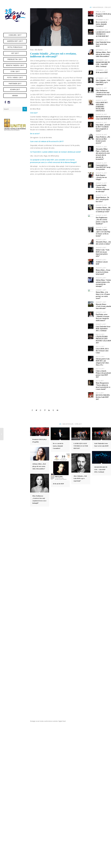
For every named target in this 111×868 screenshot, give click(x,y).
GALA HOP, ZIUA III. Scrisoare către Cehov (102, 351)
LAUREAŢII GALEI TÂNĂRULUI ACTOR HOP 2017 (103, 34)
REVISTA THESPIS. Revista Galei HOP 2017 (103, 397)
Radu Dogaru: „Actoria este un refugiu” (101, 177)
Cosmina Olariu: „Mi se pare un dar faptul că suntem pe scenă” (103, 210)
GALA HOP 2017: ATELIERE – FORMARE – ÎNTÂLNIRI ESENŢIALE (102, 107)
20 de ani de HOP (102, 72)
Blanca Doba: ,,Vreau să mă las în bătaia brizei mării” (103, 272)
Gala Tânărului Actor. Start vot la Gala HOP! (103, 44)
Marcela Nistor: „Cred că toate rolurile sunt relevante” (103, 306)
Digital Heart (62, 721)
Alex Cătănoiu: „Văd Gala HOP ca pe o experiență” (103, 82)
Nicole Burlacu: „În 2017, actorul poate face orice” (102, 199)
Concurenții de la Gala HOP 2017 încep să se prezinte (103, 167)
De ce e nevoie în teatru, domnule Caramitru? (101, 24)
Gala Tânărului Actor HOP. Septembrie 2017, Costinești (103, 329)
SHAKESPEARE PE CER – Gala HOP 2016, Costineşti (103, 64)
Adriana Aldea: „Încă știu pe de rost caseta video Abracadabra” (103, 54)
